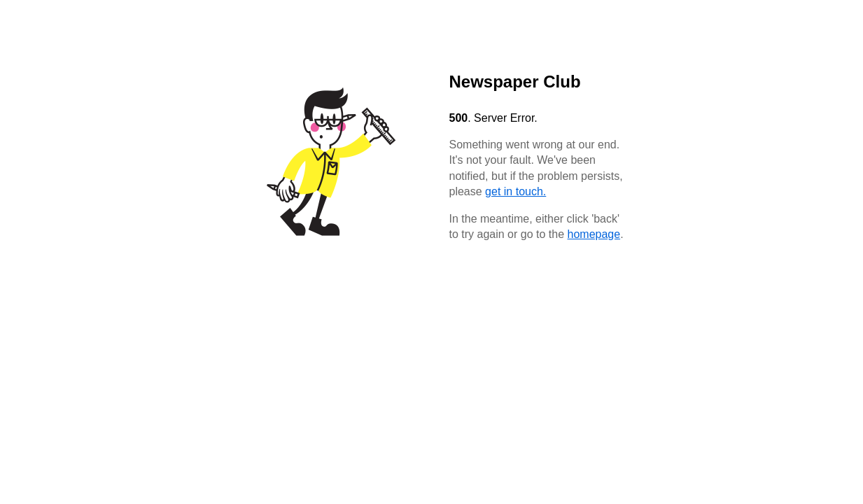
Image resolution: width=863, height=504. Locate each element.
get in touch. (515, 191)
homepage (594, 234)
